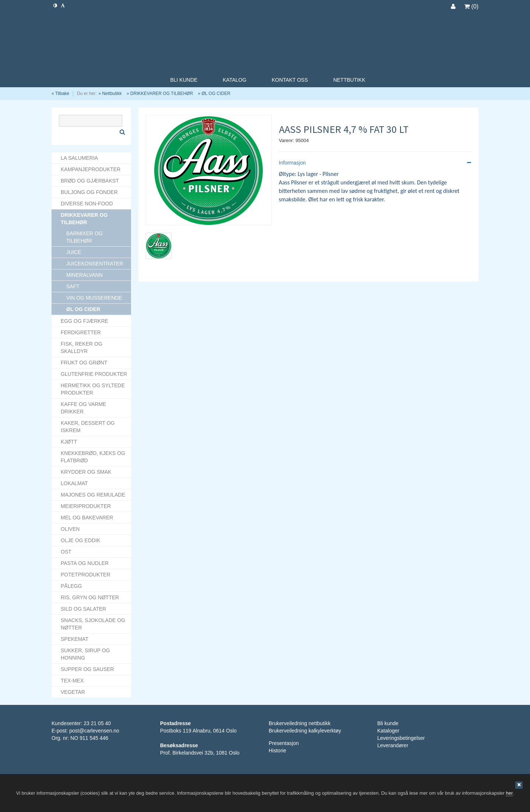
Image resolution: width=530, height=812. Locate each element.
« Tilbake (60, 93)
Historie (277, 751)
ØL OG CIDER (216, 93)
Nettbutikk (112, 93)
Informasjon (375, 163)
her (509, 793)
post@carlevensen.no (94, 731)
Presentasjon (284, 743)
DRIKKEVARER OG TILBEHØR (162, 93)
